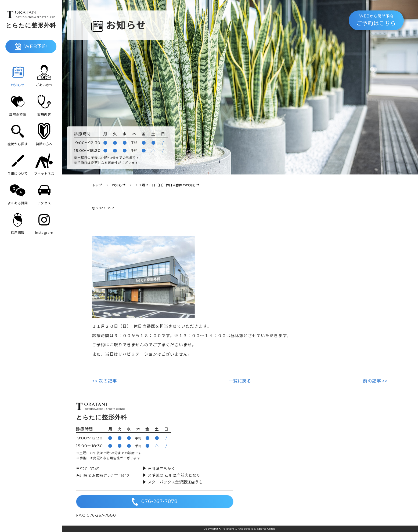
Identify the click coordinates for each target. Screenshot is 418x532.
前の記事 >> (375, 381)
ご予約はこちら (376, 20)
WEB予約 (31, 46)
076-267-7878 (155, 502)
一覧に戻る (240, 381)
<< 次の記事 (104, 381)
